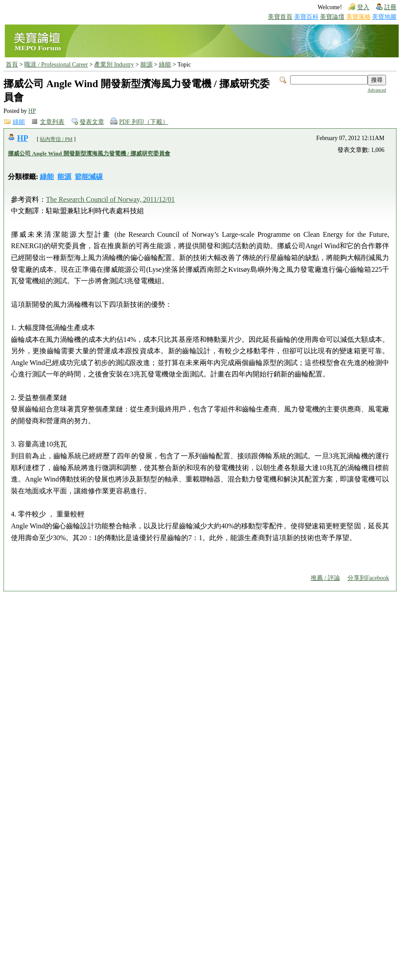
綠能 (165, 65)
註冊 (390, 7)
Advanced (377, 90)
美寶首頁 (280, 17)
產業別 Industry (114, 65)
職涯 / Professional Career (56, 65)
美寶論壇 (332, 17)
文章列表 (52, 122)
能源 (147, 65)
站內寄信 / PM (56, 139)
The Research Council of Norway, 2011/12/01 (110, 199)
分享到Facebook (368, 578)
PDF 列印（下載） (144, 122)
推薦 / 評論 (325, 578)
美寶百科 (306, 17)
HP (32, 111)
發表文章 (92, 122)
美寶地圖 (384, 17)
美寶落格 (358, 17)
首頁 (12, 65)
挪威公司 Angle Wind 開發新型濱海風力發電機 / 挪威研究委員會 (89, 153)
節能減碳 (89, 177)
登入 (363, 7)
